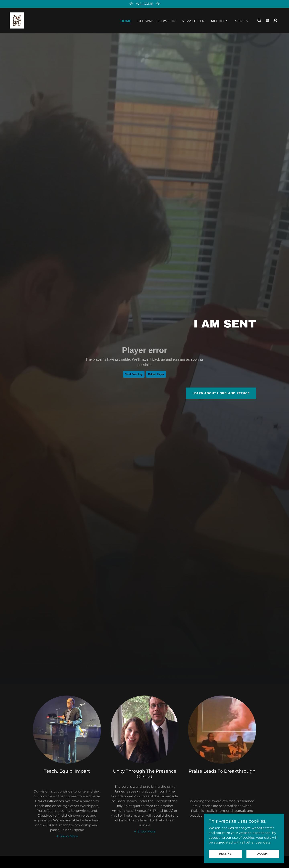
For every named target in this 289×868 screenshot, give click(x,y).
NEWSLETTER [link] (193, 21)
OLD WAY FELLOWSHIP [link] (156, 21)
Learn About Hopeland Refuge (221, 393)
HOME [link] (126, 21)
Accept (263, 854)
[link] (17, 20)
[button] (242, 21)
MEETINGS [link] (220, 21)
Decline (225, 854)
